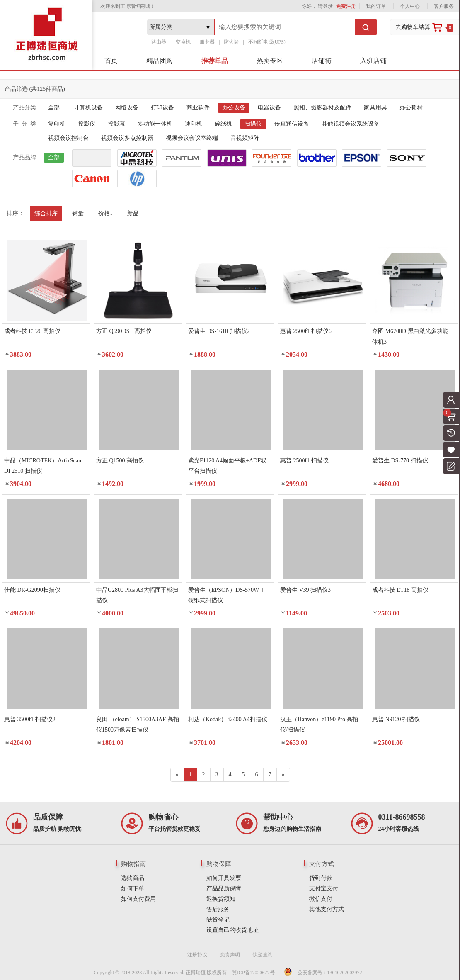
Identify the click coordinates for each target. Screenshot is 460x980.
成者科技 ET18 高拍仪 (400, 590)
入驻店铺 (373, 61)
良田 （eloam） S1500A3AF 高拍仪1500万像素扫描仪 (138, 725)
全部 (54, 108)
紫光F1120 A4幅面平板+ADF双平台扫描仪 (227, 466)
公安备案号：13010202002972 (330, 973)
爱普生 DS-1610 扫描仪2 (219, 331)
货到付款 (321, 878)
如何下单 (133, 889)
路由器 (159, 42)
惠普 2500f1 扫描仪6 (306, 331)
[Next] (283, 775)
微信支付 (321, 899)
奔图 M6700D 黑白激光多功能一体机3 (413, 336)
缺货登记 (218, 920)
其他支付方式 (327, 909)
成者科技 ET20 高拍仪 (32, 331)
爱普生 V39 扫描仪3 (305, 590)
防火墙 (231, 42)
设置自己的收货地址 (232, 930)
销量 (78, 213)
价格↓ (105, 213)
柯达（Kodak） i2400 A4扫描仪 (228, 719)
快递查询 (263, 955)
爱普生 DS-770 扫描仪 (400, 461)
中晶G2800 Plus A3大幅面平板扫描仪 (137, 595)
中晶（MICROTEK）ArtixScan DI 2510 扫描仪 (43, 466)
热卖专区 (270, 61)
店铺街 (322, 61)
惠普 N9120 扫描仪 (396, 719)
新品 (133, 213)
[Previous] (177, 775)
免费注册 (346, 6)
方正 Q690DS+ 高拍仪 (124, 331)
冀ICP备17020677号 (253, 973)
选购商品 (133, 878)
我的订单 (376, 6)
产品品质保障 (224, 889)
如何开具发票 (224, 878)
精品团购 (160, 61)
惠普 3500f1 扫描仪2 (30, 719)
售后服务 (218, 909)
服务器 (207, 42)
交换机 (183, 42)
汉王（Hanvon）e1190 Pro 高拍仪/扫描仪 (319, 725)
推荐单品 (215, 61)
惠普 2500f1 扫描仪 (304, 461)
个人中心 (410, 6)
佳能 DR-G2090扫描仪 (32, 590)
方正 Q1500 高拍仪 (120, 461)
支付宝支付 (324, 889)
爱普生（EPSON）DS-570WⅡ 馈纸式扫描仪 (226, 595)
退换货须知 (221, 899)
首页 (111, 61)
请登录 (325, 6)
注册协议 (197, 955)
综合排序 (46, 213)
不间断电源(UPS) (267, 42)
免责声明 (230, 955)
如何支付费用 (138, 899)
